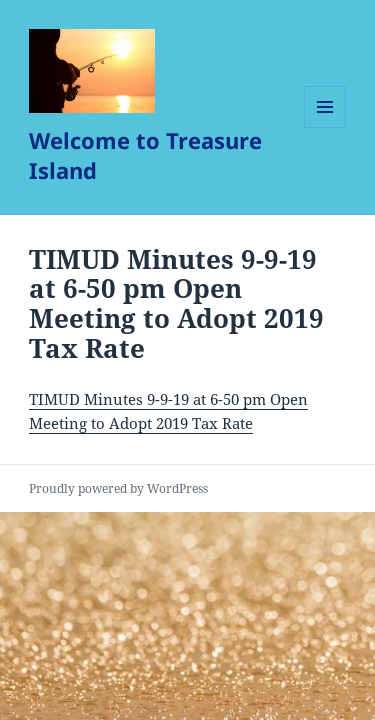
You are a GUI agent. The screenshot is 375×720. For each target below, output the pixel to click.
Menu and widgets (325, 127)
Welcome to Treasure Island (145, 155)
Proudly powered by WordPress (118, 488)
